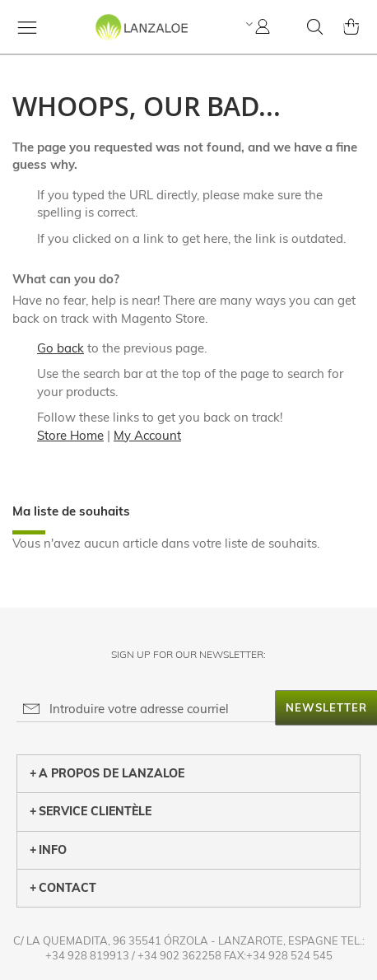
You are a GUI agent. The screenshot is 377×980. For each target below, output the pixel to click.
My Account (147, 435)
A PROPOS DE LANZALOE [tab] (107, 773)
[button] (247, 24)
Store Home (70, 435)
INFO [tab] (48, 850)
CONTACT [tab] (63, 888)
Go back (61, 348)
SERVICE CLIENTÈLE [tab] (91, 811)
